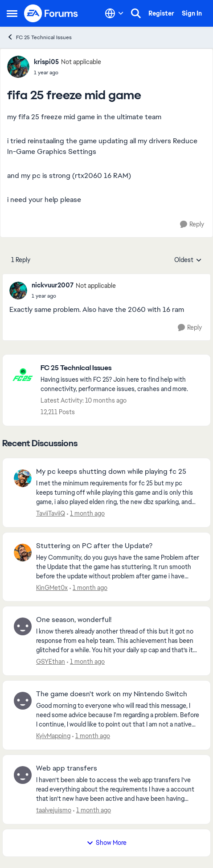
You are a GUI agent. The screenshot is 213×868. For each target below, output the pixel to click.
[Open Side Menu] (12, 13)
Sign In (192, 13)
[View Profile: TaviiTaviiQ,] (23, 478)
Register (161, 13)
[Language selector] (114, 13)
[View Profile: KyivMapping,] (23, 701)
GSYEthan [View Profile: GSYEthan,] (51, 662)
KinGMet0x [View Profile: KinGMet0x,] (52, 587)
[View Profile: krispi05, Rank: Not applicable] (18, 67)
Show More (106, 843)
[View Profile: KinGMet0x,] (23, 553)
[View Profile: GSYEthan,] (23, 626)
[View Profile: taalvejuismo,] (23, 775)
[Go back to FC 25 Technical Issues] (121, 368)
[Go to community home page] (51, 13)
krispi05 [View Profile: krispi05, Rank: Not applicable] (46, 62)
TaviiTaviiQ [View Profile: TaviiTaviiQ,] (51, 513)
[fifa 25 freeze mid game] (74, 296)
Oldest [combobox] (188, 260)
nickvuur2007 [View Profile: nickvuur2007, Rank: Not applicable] (53, 285)
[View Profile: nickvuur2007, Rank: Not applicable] (18, 291)
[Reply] (192, 224)
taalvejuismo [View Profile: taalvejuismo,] (54, 810)
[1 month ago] (86, 514)
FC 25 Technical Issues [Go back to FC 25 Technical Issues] (39, 37)
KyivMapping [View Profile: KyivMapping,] (53, 736)
